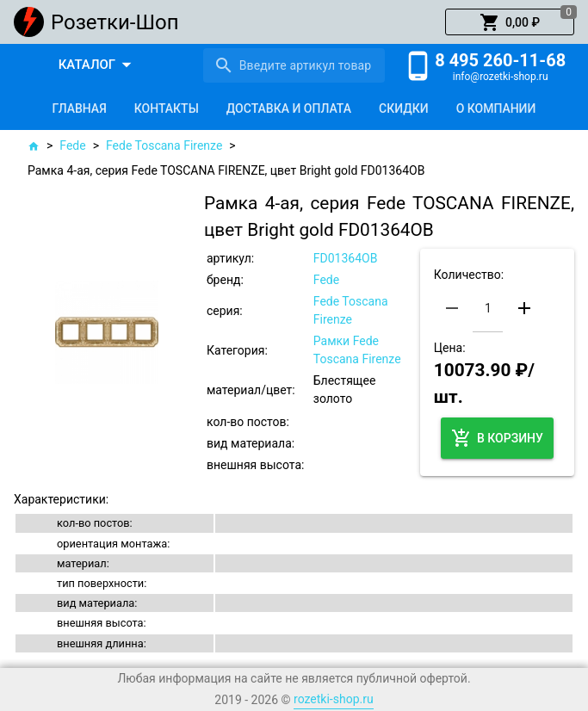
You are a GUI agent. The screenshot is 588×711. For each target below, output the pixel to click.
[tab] (80, 108)
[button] (510, 22)
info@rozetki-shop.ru (501, 77)
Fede (72, 145)
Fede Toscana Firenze (164, 145)
